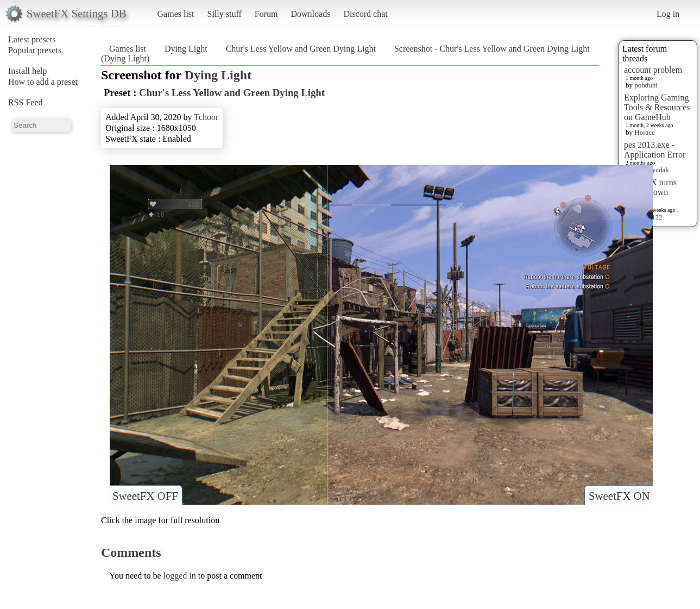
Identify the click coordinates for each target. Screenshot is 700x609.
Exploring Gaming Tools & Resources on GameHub (657, 107)
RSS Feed (26, 102)
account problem (653, 70)
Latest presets (32, 39)
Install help (28, 71)
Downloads (310, 14)
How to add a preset (43, 82)
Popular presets (35, 50)
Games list (176, 14)
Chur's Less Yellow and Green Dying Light (301, 49)
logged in (180, 576)
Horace (645, 132)
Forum (266, 14)
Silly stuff (225, 14)
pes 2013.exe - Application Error (655, 150)
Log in (668, 14)
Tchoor (206, 117)
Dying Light (186, 49)
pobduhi (646, 85)
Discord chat (365, 14)
